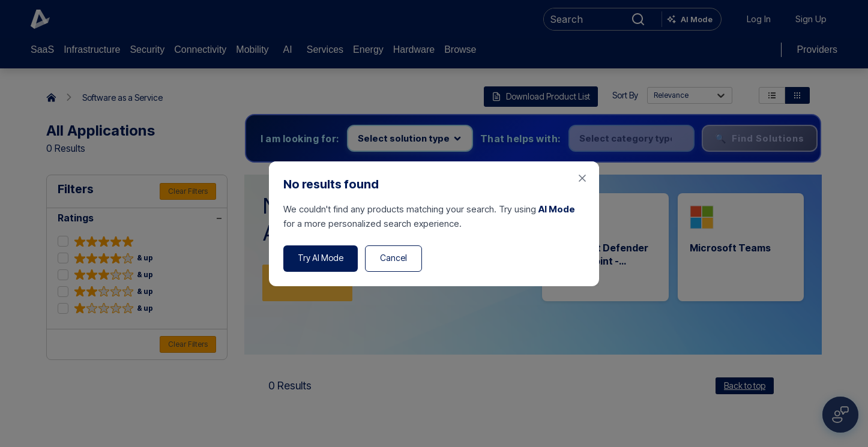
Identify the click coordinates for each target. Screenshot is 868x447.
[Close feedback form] (582, 178)
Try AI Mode (321, 258)
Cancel (393, 258)
